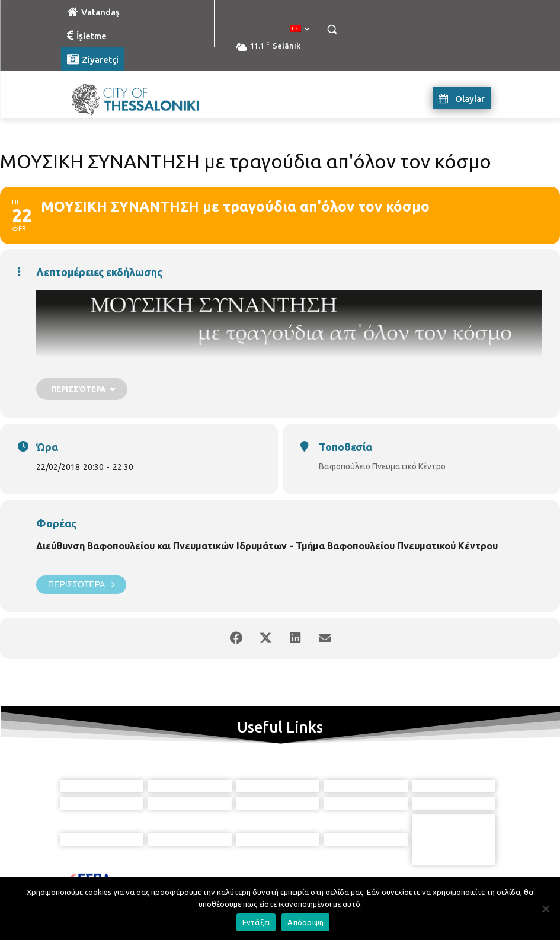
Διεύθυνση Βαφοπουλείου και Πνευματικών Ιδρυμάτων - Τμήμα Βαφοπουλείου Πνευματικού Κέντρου (267, 546)
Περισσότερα (81, 585)
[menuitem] (300, 29)
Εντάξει (256, 922)
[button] (332, 29)
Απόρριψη (305, 922)
